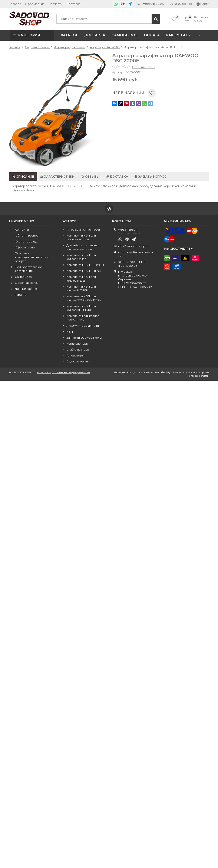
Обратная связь (27, 283)
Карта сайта (44, 372)
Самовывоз (125, 35)
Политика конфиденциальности (71, 372)
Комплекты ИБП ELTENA (84, 271)
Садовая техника (79, 361)
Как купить (178, 35)
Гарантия (22, 295)
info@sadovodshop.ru (133, 246)
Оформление (35, 4)
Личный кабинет (27, 289)
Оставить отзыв (144, 67)
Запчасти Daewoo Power (84, 338)
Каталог (15, 4)
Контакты (22, 229)
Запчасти (56, 4)
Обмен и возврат (27, 235)
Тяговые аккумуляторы (83, 229)
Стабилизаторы (78, 349)
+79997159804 (128, 229)
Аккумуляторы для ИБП (83, 326)
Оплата (152, 35)
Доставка (74, 4)
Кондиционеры (77, 343)
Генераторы (75, 355)
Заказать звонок (181, 4)
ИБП (70, 332)
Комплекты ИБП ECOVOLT (85, 265)
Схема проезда (26, 241)
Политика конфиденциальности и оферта (32, 257)
